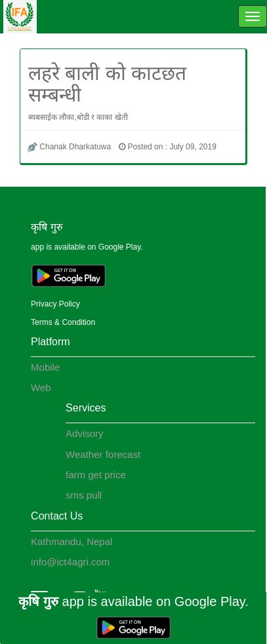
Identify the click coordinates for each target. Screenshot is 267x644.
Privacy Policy (55, 304)
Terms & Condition (63, 322)
